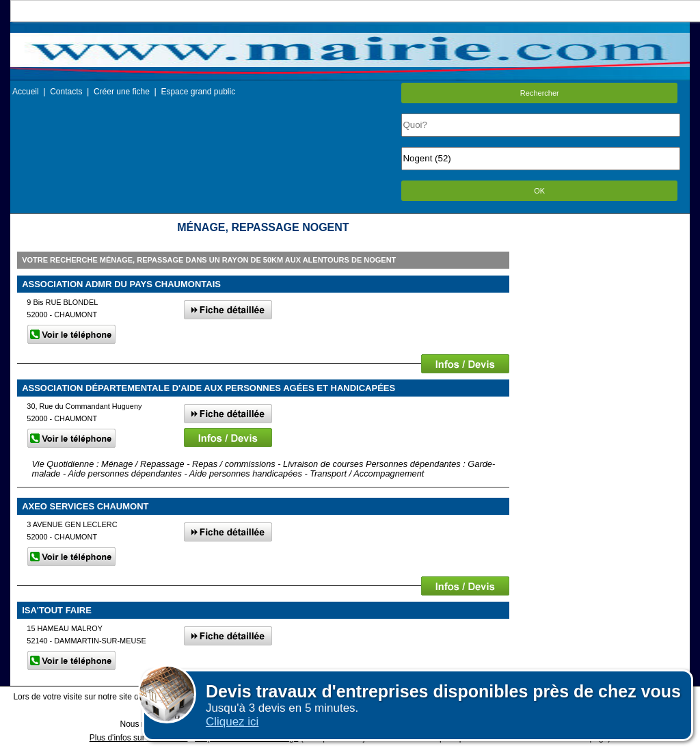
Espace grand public (198, 92)
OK (539, 191)
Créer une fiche (122, 92)
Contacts (66, 92)
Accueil (26, 92)
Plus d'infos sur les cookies (139, 738)
